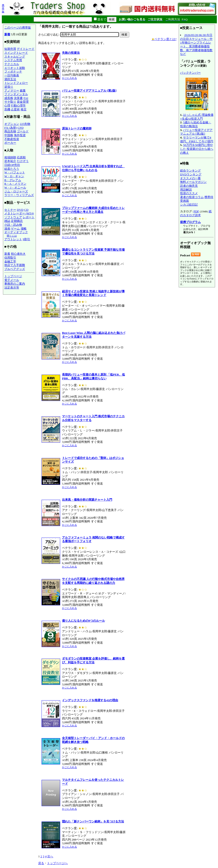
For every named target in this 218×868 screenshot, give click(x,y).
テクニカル (12, 64)
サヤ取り (10, 102)
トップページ (13, 276)
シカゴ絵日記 (189, 205)
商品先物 (10, 131)
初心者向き (18, 254)
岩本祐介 (10, 161)
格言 (24, 109)
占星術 (15, 109)
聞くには (12, 236)
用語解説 (186, 190)
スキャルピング (15, 57)
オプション (12, 124)
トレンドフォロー (16, 83)
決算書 (18, 98)
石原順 (21, 157)
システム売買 (13, 60)
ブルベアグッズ (15, 269)
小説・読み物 (13, 225)
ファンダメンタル (16, 94)
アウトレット (13, 239)
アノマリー (12, 91)
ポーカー (10, 143)
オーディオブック (16, 232)
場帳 (24, 229)
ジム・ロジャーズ (16, 191)
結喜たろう (12, 169)
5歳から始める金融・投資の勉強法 (196, 124)
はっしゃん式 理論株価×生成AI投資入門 (197, 117)
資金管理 (23, 102)
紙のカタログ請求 (196, 213)
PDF (196, 211)
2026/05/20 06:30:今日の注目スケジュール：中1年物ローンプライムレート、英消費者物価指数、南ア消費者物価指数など (196, 44)
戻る (41, 863)
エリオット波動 (15, 68)
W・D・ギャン (14, 176)
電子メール (12, 280)
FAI (26, 98)
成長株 (9, 98)
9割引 (26, 239)
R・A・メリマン (15, 184)
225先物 (25, 124)
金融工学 (10, 261)
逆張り (9, 87)
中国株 (9, 135)
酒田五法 (10, 79)
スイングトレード (16, 53)
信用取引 (10, 258)
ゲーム (15, 229)
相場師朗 (10, 157)
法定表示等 (12, 287)
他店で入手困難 (15, 265)
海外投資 (20, 135)
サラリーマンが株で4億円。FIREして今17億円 (197, 139)
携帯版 (3, 8)
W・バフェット (15, 172)
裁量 (23, 91)
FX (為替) (11, 128)
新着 (7, 34)
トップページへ (57, 863)
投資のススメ (189, 193)
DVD (20, 210)
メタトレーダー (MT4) (19, 213)
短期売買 (10, 49)
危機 (7, 109)
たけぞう (23, 161)
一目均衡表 (12, 75)
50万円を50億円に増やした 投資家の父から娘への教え (197, 149)
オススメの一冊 (190, 178)
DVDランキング (191, 174)
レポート (29, 217)
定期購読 (17, 221)
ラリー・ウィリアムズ (19, 195)
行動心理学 (18, 105)
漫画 (7, 229)
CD (26, 210)
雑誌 (7, 221)
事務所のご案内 (15, 284)
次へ (50, 856)
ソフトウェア (13, 217)
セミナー (10, 210)
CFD (21, 128)
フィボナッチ (13, 72)
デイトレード (26, 49)
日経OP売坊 (12, 165)
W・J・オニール (15, 188)
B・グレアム (13, 180)
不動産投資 (12, 139)
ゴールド (23, 131)
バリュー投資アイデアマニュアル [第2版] (196, 132)
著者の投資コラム (192, 197)
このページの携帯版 (18, 28)
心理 (7, 105)
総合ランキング (190, 171)
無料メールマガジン (193, 182)
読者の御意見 (189, 186)
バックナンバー (190, 73)
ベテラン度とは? (164, 39)
